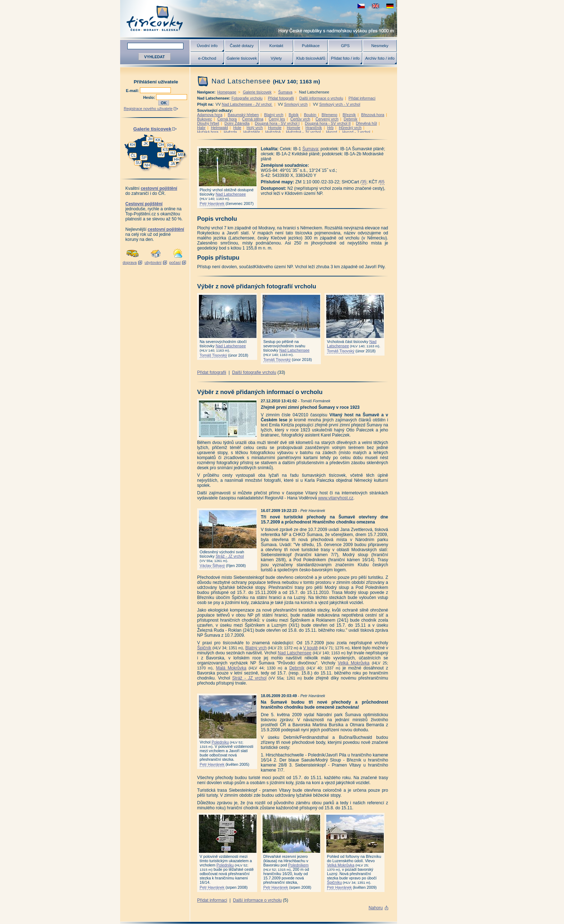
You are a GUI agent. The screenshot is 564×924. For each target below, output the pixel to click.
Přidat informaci (362, 98)
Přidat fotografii (281, 98)
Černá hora (227, 119)
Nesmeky (380, 46)
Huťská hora (208, 132)
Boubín (310, 115)
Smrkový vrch (296, 104)
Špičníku (334, 882)
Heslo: (150, 97)
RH (170, 145)
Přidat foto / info (345, 58)
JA (173, 164)
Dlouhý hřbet (208, 123)
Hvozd (331, 132)
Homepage (227, 92)
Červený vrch (327, 119)
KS (165, 150)
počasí (175, 262)
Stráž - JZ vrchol (230, 556)
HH (177, 159)
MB (181, 155)
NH (147, 165)
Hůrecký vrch (350, 128)
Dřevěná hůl (367, 123)
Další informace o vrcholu (321, 98)
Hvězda (231, 132)
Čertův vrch (300, 119)
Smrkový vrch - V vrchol (340, 104)
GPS (345, 46)
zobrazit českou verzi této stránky (361, 6)
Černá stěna (253, 119)
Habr (201, 128)
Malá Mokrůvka (231, 668)
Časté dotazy (242, 46)
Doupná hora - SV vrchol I (277, 123)
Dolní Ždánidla (237, 123)
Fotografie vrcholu (247, 98)
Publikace (311, 46)
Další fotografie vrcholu (254, 372)
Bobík (294, 115)
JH (150, 139)
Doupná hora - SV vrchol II (328, 123)
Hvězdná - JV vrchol (303, 132)
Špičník (204, 648)
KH (133, 145)
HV (161, 155)
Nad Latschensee (231, 194)
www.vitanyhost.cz (336, 498)
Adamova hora (210, 115)
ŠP (144, 157)
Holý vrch (254, 128)
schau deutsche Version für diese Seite (390, 6)
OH (161, 145)
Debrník (351, 119)
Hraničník (314, 128)
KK (158, 140)
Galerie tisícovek (242, 58)
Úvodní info (207, 46)
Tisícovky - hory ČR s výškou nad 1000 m (259, 19)
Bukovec (204, 119)
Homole (275, 128)
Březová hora (373, 115)
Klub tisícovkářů (311, 58)
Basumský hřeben (243, 115)
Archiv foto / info (380, 58)
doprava (130, 262)
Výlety (276, 58)
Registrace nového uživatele (148, 109)
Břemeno (329, 115)
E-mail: (133, 91)
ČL (133, 155)
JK (146, 143)
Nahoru (376, 908)
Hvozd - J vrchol (356, 132)
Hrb (330, 128)
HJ (173, 153)
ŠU (138, 163)
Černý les (277, 119)
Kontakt (276, 46)
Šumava (285, 92)
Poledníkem (298, 865)
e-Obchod (207, 58)
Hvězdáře (252, 132)
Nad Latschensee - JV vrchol (247, 104)
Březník (349, 115)
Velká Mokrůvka (354, 663)
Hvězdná (273, 132)
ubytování (153, 262)
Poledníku (220, 742)
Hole (237, 128)
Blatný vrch (274, 115)
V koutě (311, 648)
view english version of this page (376, 6)
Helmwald (219, 128)
